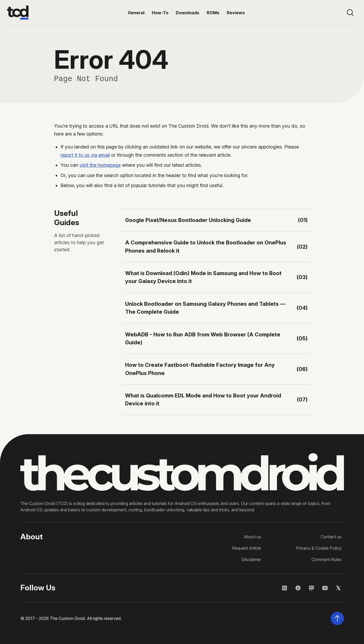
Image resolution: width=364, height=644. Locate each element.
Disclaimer (251, 559)
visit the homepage (100, 165)
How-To (160, 13)
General (136, 13)
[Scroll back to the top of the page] (337, 618)
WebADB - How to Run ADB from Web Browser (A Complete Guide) (203, 338)
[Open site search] (350, 13)
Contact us (331, 537)
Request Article (247, 548)
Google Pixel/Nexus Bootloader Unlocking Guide (188, 220)
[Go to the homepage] (18, 13)
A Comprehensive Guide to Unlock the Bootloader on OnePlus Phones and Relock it (206, 246)
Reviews (236, 13)
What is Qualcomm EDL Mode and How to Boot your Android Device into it (203, 399)
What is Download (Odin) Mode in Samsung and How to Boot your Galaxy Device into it (203, 277)
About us (252, 537)
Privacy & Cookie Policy (319, 548)
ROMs (213, 13)
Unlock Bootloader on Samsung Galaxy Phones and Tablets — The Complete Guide (205, 308)
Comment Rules (327, 559)
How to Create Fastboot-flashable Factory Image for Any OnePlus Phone (200, 369)
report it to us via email (85, 155)
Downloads (188, 13)
